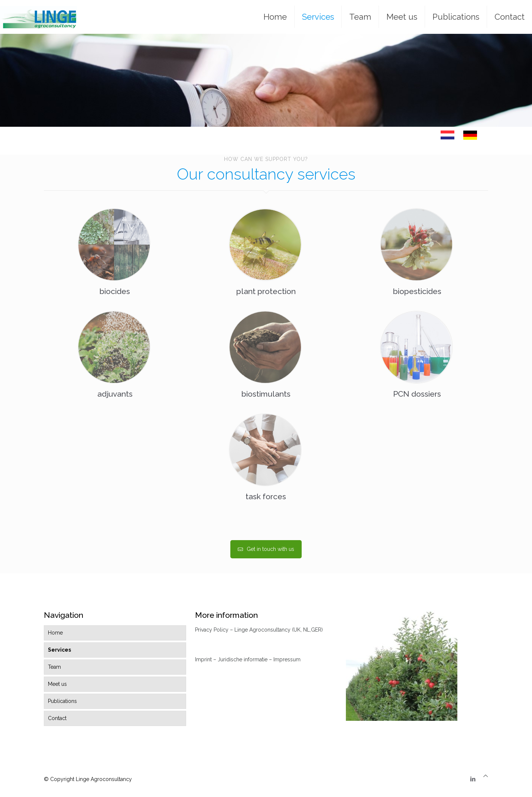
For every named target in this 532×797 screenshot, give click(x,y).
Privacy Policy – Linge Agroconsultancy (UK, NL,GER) (259, 630)
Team (54, 667)
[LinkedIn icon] (473, 779)
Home (55, 633)
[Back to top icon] (486, 776)
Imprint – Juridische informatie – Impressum (248, 659)
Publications (62, 701)
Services (59, 650)
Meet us (57, 684)
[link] (447, 135)
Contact (57, 718)
